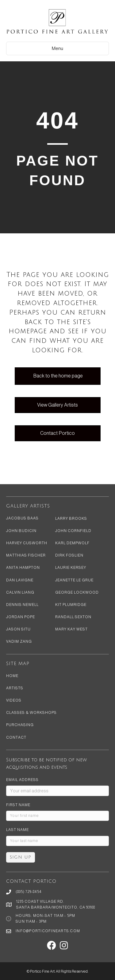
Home (12, 676)
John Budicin (21, 531)
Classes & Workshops (31, 713)
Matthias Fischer (26, 555)
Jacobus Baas (22, 518)
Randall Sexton (73, 617)
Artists (15, 688)
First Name (18, 805)
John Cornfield (73, 531)
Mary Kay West (71, 629)
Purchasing (20, 725)
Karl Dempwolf (72, 543)
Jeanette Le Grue (74, 580)
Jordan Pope (21, 617)
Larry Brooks (71, 519)
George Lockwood (77, 592)
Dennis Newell (22, 605)
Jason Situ (18, 629)
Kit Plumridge (71, 605)
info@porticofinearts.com (48, 931)
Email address (22, 780)
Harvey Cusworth (27, 543)
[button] (52, 945)
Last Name (17, 830)
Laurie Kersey (71, 568)
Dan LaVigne (20, 580)
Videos (14, 700)
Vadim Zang (19, 641)
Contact (16, 737)
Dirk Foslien (69, 555)
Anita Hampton (23, 568)
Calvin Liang (20, 592)
